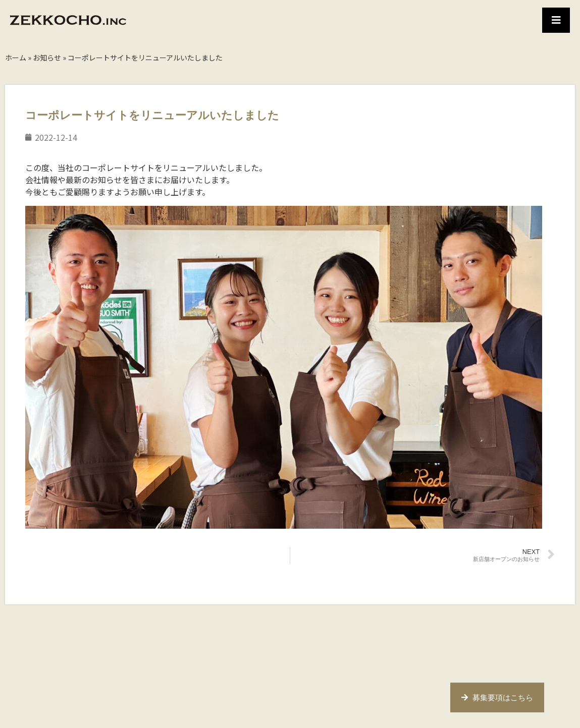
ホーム (16, 58)
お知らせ (47, 58)
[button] (556, 20)
